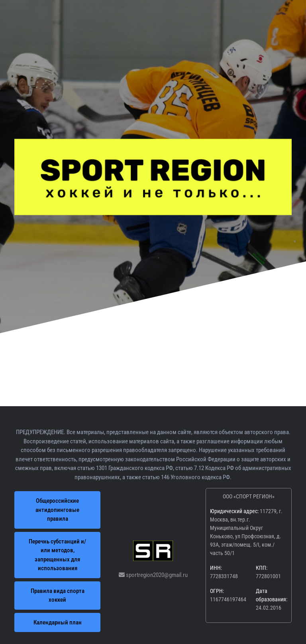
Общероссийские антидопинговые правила (57, 510)
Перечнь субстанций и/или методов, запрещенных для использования (57, 555)
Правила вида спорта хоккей (58, 596)
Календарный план (58, 622)
